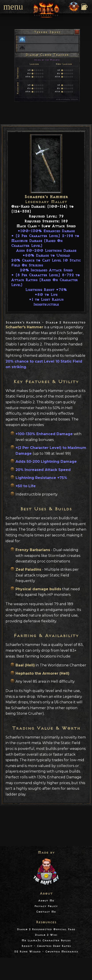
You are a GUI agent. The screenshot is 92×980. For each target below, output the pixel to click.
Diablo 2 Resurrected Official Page (46, 929)
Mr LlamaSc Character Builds (46, 940)
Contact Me (46, 912)
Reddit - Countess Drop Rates (46, 946)
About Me (46, 901)
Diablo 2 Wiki (46, 935)
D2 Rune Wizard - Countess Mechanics (46, 952)
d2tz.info (74, 99)
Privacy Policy (46, 906)
